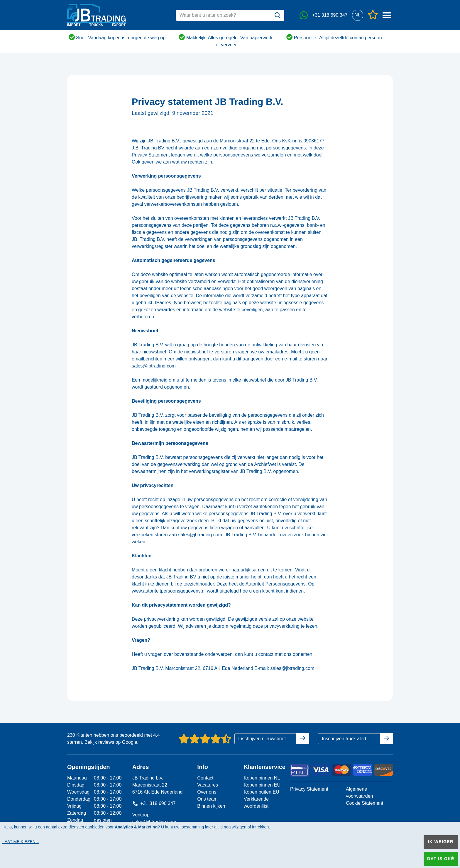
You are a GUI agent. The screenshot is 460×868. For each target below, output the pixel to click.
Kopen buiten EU (262, 792)
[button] (357, 15)
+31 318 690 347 (154, 803)
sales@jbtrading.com (154, 366)
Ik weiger (441, 842)
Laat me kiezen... (21, 842)
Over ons (207, 792)
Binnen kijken (211, 806)
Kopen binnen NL (262, 778)
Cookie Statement (365, 803)
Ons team (207, 799)
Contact (205, 778)
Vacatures (208, 785)
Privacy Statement (309, 789)
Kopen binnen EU (262, 785)
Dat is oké (441, 859)
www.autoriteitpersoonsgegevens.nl (169, 591)
